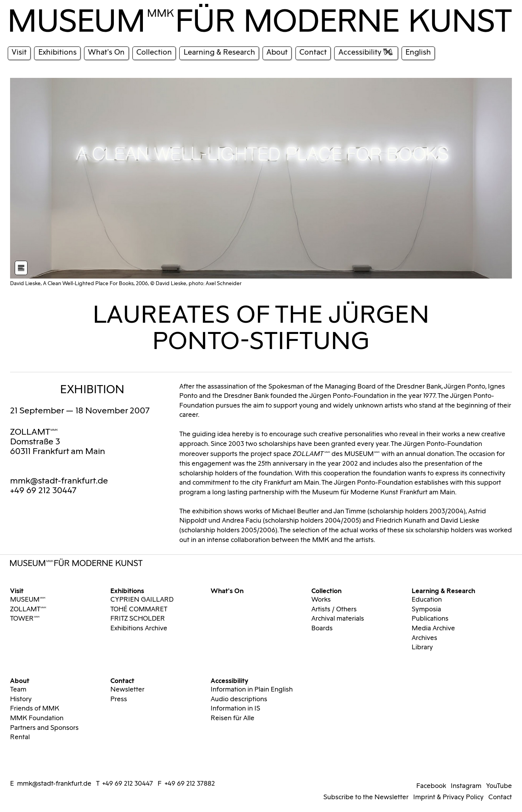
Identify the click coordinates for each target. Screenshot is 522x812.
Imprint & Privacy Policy (448, 797)
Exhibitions (127, 590)
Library (422, 647)
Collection (326, 590)
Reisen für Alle (233, 718)
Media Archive (433, 628)
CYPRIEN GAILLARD (142, 600)
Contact (122, 680)
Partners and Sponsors (44, 728)
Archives (424, 638)
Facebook (431, 786)
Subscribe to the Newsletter (366, 797)
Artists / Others (334, 609)
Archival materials (338, 619)
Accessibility (229, 680)
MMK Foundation (37, 718)
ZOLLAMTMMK (34, 432)
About (20, 680)
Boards (322, 628)
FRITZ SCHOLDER (138, 619)
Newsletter (127, 690)
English (418, 52)
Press (119, 699)
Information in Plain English (252, 690)
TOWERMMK (25, 619)
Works (321, 600)
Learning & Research (443, 590)
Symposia (426, 609)
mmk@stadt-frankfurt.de (59, 481)
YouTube (499, 786)
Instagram (466, 786)
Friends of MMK (35, 709)
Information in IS (235, 709)
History (21, 699)
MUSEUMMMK (28, 600)
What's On (227, 590)
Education (427, 600)
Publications (430, 619)
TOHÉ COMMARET (139, 609)
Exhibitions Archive (139, 628)
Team (18, 690)
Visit (17, 590)
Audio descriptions (239, 699)
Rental (20, 737)
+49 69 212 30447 (128, 784)
